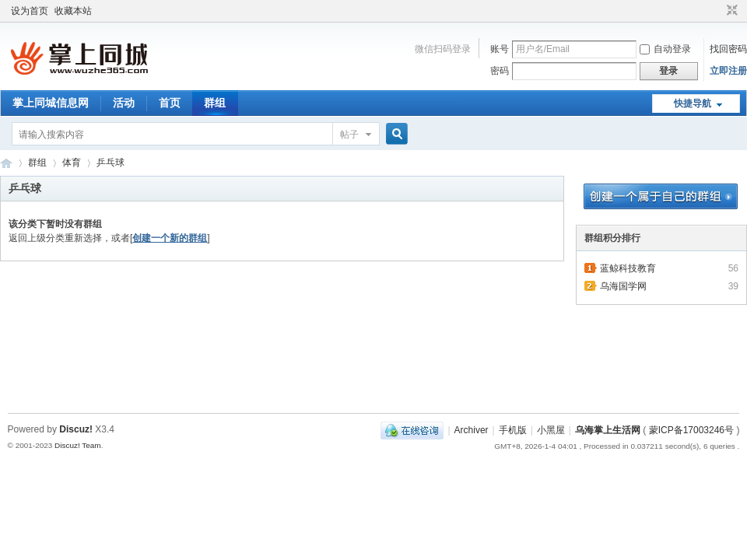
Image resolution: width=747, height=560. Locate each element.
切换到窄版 (730, 11)
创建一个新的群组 (170, 238)
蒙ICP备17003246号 (691, 430)
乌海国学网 (623, 286)
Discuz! (76, 429)
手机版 (513, 430)
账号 (500, 49)
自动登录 (665, 49)
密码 (500, 71)
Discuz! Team (78, 445)
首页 (170, 103)
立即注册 (728, 71)
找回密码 (728, 49)
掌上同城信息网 (51, 103)
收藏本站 (73, 11)
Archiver (472, 430)
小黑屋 (551, 430)
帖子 (349, 135)
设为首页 (30, 11)
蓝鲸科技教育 (628, 268)
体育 (72, 163)
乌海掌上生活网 (6, 163)
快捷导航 (693, 103)
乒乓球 (110, 163)
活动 (124, 103)
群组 (215, 103)
